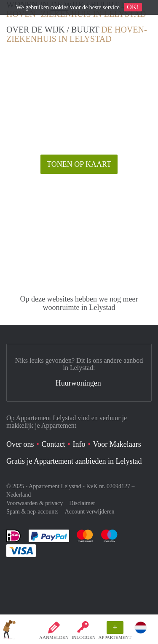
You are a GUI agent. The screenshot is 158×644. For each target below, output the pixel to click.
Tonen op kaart (79, 164)
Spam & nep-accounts (32, 512)
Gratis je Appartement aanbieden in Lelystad (74, 461)
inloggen (84, 637)
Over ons (20, 444)
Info (79, 444)
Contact (54, 444)
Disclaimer (82, 503)
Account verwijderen (90, 512)
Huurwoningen (78, 383)
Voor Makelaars (117, 444)
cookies (60, 7)
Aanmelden (54, 637)
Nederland (19, 495)
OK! (133, 7)
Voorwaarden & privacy (35, 503)
